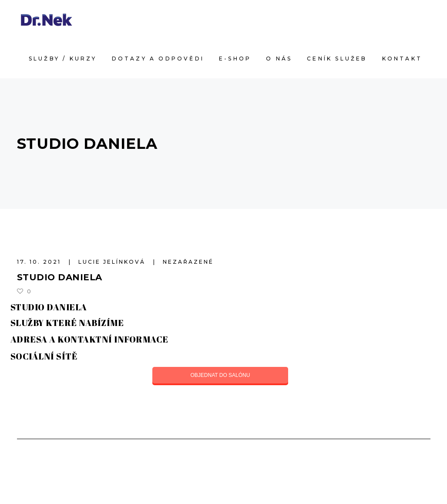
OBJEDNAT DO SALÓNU (220, 375)
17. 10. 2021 (40, 262)
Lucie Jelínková (113, 262)
